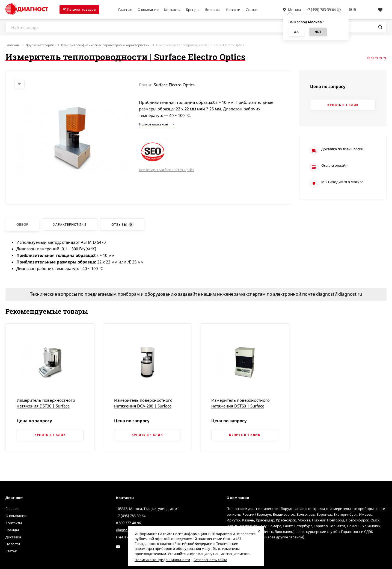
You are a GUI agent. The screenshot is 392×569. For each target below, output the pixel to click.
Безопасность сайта (210, 560)
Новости (233, 10)
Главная (125, 10)
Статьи (252, 10)
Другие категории (40, 45)
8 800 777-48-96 (128, 523)
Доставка (213, 10)
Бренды (193, 10)
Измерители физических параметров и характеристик (105, 45)
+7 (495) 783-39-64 (321, 10)
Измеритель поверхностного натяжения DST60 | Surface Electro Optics (240, 406)
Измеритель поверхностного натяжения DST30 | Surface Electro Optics (46, 406)
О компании (148, 10)
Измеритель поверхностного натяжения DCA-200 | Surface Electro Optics (143, 406)
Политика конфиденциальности (162, 560)
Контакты (172, 10)
